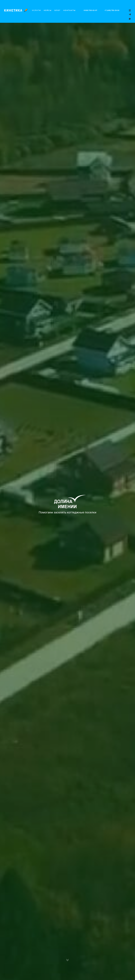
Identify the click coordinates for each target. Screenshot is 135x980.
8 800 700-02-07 (90, 10)
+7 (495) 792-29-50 (112, 10)
